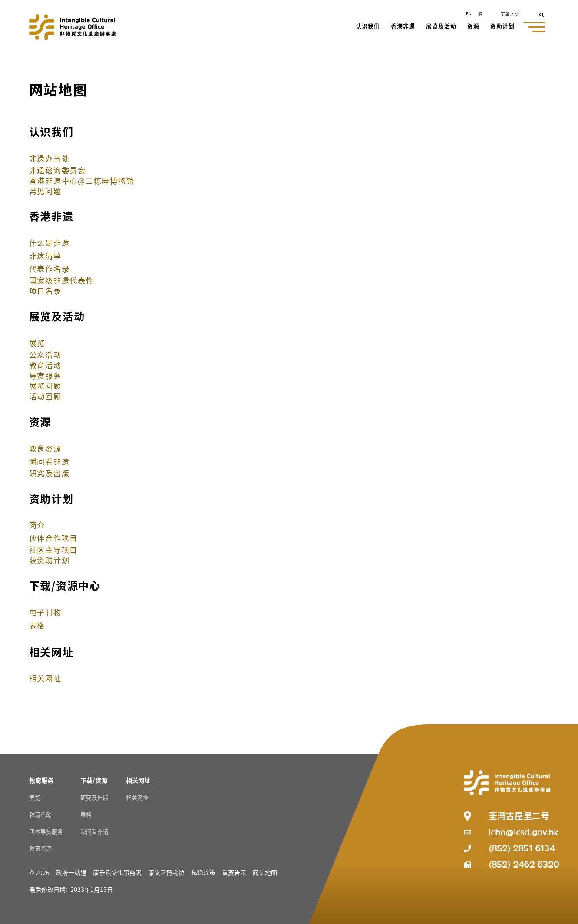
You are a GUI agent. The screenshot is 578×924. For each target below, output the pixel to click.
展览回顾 (45, 386)
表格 (37, 625)
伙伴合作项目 (54, 538)
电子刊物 (45, 612)
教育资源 (45, 448)
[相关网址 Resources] (138, 780)
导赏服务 (45, 375)
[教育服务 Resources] (41, 780)
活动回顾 (45, 396)
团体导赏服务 (46, 831)
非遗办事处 (50, 158)
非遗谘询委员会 (58, 170)
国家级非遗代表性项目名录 (62, 285)
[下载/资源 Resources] (94, 780)
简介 (37, 525)
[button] (368, 27)
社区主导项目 (54, 549)
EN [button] (469, 13)
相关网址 (45, 678)
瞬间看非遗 (50, 461)
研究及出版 (50, 473)
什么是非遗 (50, 243)
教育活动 (45, 365)
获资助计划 (50, 560)
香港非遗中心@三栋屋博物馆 (82, 180)
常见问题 (45, 191)
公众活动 (45, 355)
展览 (37, 343)
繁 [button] (480, 13)
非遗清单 (45, 256)
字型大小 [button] (510, 13)
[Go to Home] (73, 27)
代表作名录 (50, 269)
